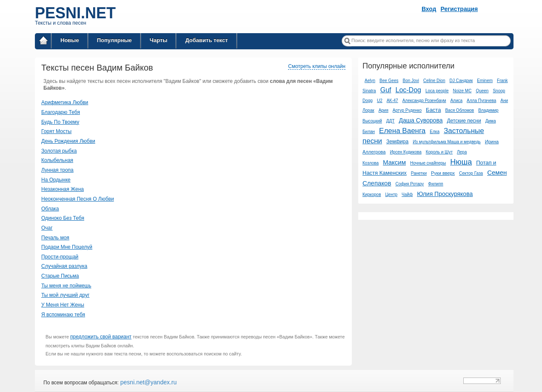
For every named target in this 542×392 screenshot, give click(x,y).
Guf (386, 90)
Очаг (47, 228)
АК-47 (392, 101)
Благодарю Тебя (61, 112)
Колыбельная (57, 160)
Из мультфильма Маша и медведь (447, 142)
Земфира (397, 142)
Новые (70, 40)
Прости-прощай (60, 257)
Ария (384, 110)
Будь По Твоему (60, 122)
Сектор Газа (471, 173)
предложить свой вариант (101, 337)
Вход (429, 9)
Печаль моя (55, 238)
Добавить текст (206, 40)
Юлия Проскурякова (445, 194)
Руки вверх (443, 173)
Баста (433, 110)
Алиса (456, 101)
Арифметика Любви (65, 102)
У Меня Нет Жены (63, 305)
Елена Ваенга (402, 131)
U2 (380, 101)
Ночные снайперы (428, 163)
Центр (391, 195)
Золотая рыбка (59, 151)
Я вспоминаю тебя (63, 315)
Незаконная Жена (63, 189)
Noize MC (462, 91)
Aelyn (370, 81)
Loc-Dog (408, 90)
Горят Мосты (56, 131)
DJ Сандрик (461, 81)
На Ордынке (56, 180)
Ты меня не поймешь (66, 286)
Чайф (407, 195)
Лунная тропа (57, 170)
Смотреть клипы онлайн (317, 66)
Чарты (159, 40)
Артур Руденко (407, 110)
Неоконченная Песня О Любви (78, 199)
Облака (50, 209)
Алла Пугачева (481, 101)
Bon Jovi (411, 81)
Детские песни (464, 121)
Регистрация (459, 9)
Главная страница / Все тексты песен (43, 42)
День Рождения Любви (68, 141)
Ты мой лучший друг (65, 295)
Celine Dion (434, 81)
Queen (482, 91)
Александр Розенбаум (424, 101)
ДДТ (391, 121)
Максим (394, 162)
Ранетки (419, 173)
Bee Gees (389, 81)
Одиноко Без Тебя (63, 218)
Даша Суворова (421, 120)
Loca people (437, 91)
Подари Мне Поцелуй (67, 247)
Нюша (461, 162)
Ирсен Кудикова (405, 152)
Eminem (485, 81)
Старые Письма (60, 276)
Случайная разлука (64, 266)
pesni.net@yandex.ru (148, 382)
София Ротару (409, 184)
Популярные (114, 40)
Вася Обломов (459, 110)
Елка (435, 132)
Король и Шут (439, 152)
